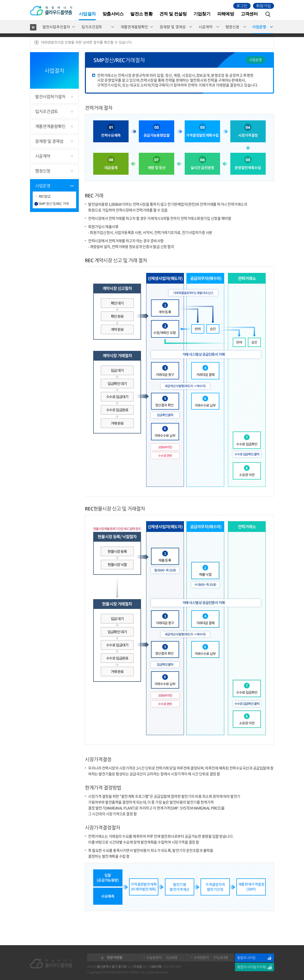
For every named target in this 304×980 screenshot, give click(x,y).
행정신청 (232, 27)
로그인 (242, 6)
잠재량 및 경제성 (173, 27)
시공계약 (205, 27)
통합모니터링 (246, 958)
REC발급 (45, 196)
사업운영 (259, 27)
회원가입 (263, 6)
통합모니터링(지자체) (252, 967)
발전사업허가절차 (50, 97)
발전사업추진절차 (56, 27)
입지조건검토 (92, 27)
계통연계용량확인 (134, 27)
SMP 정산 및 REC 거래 (54, 204)
